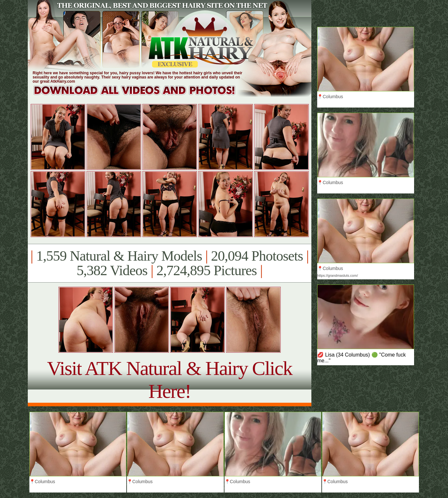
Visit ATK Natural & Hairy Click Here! (169, 380)
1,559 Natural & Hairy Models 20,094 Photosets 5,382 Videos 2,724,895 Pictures (169, 263)
